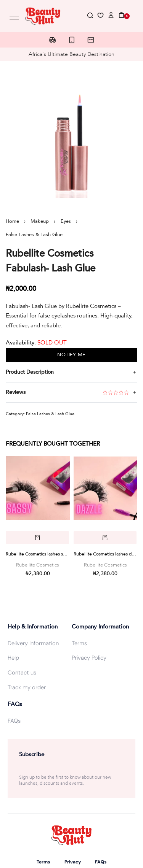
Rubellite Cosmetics (38, 565)
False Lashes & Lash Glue (34, 235)
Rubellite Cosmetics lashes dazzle (106, 554)
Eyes (66, 221)
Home (12, 221)
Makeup (40, 221)
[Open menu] (14, 16)
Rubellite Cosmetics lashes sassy (38, 554)
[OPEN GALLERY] (71, 133)
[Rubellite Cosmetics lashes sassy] (38, 488)
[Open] (100, 17)
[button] (37, 537)
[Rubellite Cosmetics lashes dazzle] (106, 488)
